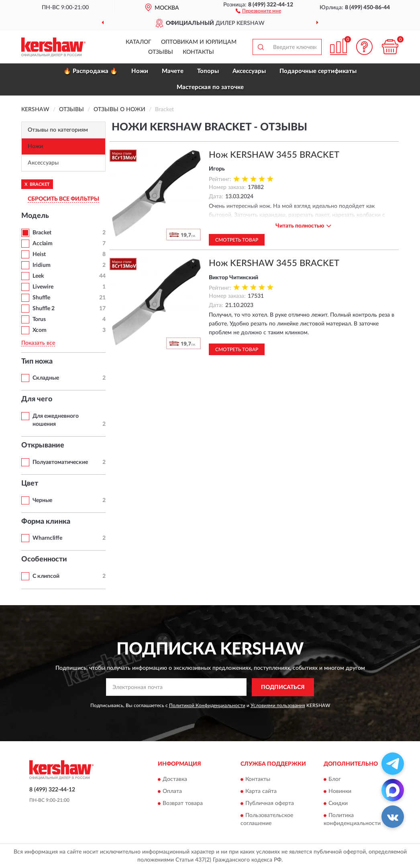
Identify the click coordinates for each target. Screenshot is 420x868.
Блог (335, 780)
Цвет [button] (30, 484)
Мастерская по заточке (210, 87)
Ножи (140, 71)
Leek (38, 276)
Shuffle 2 (44, 309)
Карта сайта (261, 792)
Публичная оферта (270, 804)
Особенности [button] (44, 559)
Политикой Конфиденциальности (207, 705)
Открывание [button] (43, 445)
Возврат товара (183, 804)
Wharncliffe (47, 538)
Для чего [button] (37, 399)
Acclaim (43, 244)
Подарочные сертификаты (318, 71)
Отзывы (161, 52)
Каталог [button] (139, 42)
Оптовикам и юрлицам (199, 42)
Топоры (208, 71)
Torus (39, 319)
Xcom (40, 330)
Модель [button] (35, 216)
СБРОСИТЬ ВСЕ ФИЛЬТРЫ (63, 199)
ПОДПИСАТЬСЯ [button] (283, 687)
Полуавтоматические (60, 462)
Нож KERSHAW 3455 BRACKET (274, 155)
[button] (258, 10)
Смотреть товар (237, 240)
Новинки (340, 792)
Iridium (42, 265)
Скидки (338, 804)
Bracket (42, 233)
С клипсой (46, 576)
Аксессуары (249, 71)
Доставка (175, 780)
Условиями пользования (278, 705)
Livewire (43, 287)
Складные (46, 378)
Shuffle (41, 298)
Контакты (198, 52)
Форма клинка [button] (46, 522)
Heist (39, 254)
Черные (42, 500)
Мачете (173, 71)
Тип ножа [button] (37, 362)
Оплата (172, 792)
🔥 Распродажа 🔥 (91, 71)
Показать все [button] (38, 343)
